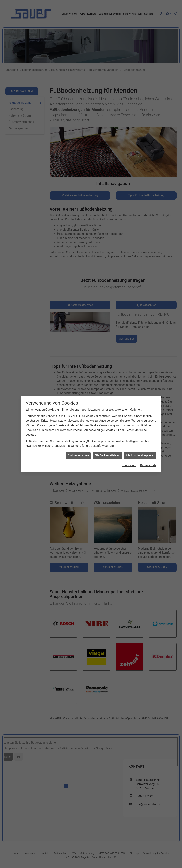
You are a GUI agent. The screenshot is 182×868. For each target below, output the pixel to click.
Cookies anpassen (78, 455)
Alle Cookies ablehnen (107, 455)
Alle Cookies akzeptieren (140, 455)
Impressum (129, 465)
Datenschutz (148, 465)
